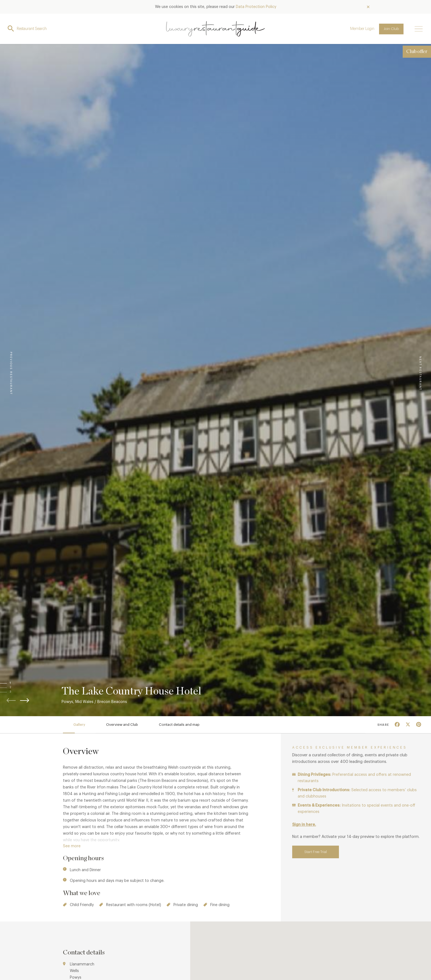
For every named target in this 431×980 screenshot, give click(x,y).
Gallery (79, 725)
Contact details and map (179, 725)
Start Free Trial (316, 852)
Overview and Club (122, 725)
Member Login (362, 29)
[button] (16, 683)
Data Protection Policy (256, 7)
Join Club (391, 29)
